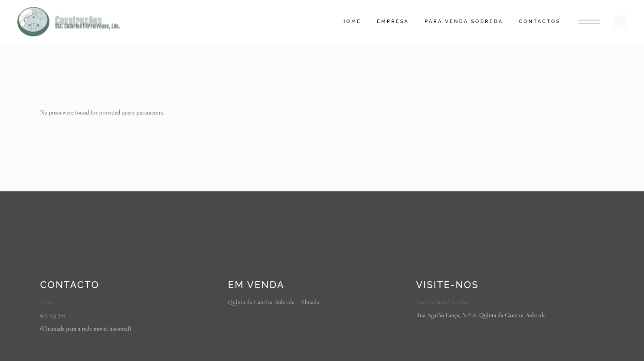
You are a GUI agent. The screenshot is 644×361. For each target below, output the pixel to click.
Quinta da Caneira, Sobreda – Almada (274, 302)
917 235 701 (53, 315)
